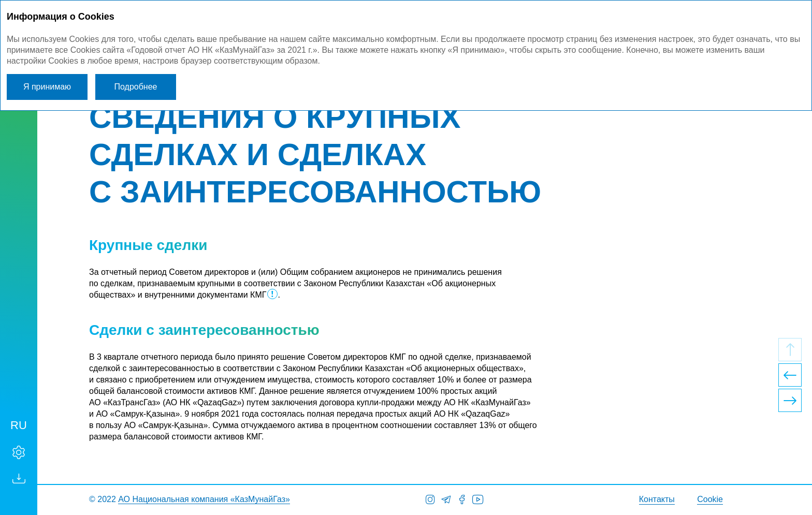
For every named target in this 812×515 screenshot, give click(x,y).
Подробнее (136, 87)
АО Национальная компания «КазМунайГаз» (204, 499)
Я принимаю (47, 87)
